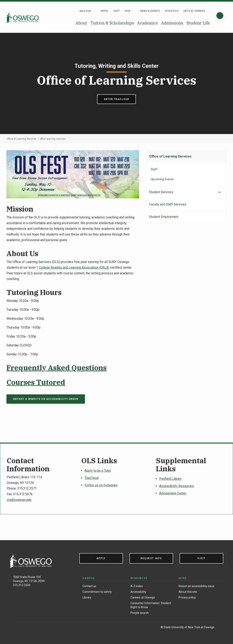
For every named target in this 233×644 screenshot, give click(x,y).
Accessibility (138, 592)
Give (127, 11)
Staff (154, 169)
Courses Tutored (36, 382)
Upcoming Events (162, 179)
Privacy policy (187, 597)
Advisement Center (173, 493)
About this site (188, 592)
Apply (105, 11)
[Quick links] (210, 11)
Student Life (198, 23)
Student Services (161, 192)
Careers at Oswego (143, 597)
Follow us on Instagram (101, 485)
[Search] (220, 16)
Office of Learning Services (170, 156)
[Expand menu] (219, 192)
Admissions (172, 23)
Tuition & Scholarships (112, 23)
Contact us (89, 586)
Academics (147, 23)
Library (87, 597)
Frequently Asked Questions (57, 368)
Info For (85, 11)
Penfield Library (170, 479)
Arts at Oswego (194, 11)
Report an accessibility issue (196, 586)
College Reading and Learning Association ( (70, 268)
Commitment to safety (97, 592)
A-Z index (137, 586)
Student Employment (164, 217)
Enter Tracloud (117, 99)
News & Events (150, 11)
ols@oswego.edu (19, 500)
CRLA (104, 268)
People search (140, 613)
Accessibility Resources (176, 486)
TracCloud (92, 478)
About (81, 23)
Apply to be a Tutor (98, 471)
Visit (116, 11)
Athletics (172, 11)
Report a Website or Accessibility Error (46, 399)
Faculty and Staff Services (168, 204)
